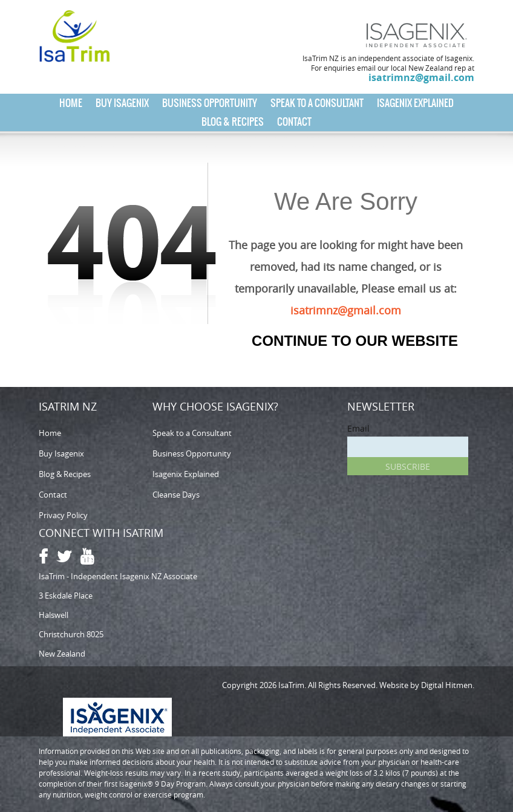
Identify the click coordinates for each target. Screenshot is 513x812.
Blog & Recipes (233, 122)
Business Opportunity (210, 103)
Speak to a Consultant (317, 103)
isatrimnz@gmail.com (421, 77)
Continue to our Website (355, 341)
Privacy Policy (63, 515)
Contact (294, 122)
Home (71, 103)
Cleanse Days (176, 495)
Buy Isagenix (122, 103)
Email (358, 428)
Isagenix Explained (415, 103)
